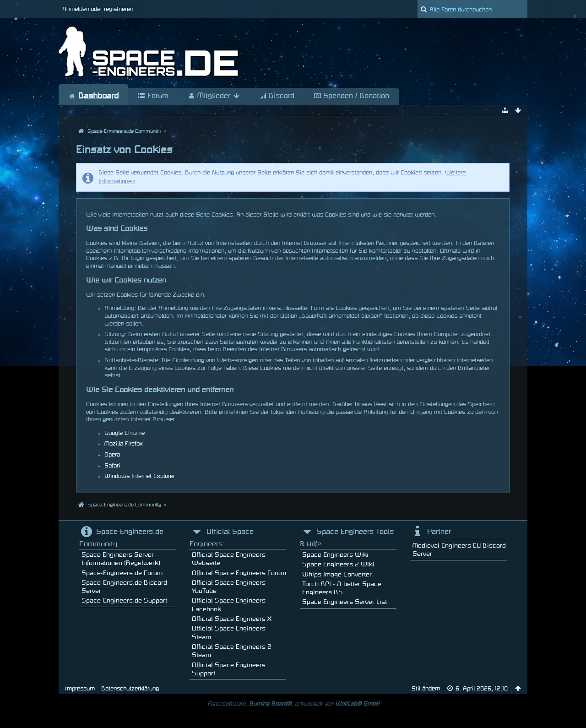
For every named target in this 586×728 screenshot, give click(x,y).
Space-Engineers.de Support (124, 600)
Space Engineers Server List (345, 602)
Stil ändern (426, 689)
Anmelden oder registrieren (98, 9)
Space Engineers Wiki (335, 555)
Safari (112, 466)
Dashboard (93, 96)
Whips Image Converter (337, 574)
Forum (153, 96)
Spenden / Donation (351, 96)
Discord (277, 96)
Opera (112, 455)
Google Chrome (125, 433)
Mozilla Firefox (124, 444)
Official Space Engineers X (232, 619)
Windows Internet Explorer (140, 476)
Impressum (80, 689)
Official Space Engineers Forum (239, 573)
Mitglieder (214, 96)
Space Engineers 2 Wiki (338, 564)
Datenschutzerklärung (130, 689)
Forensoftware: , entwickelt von (293, 704)
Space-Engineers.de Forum (122, 573)
